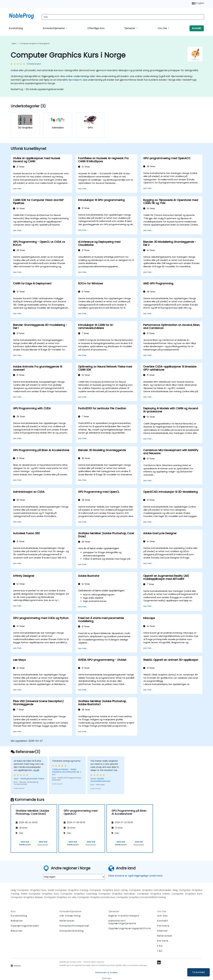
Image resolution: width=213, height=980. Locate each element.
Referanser (67, 921)
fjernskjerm (75, 80)
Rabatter (17, 921)
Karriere (163, 941)
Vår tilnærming (70, 916)
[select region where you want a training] (74, 877)
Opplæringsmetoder (25, 926)
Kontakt (197, 28)
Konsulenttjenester (54, 28)
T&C (160, 951)
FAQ (160, 946)
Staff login (107, 978)
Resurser (17, 931)
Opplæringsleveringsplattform (130, 928)
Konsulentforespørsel (74, 926)
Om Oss (163, 28)
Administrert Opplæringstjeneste (122, 922)
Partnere (163, 926)
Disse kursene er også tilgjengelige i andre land (135, 876)
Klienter (163, 931)
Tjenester (130, 28)
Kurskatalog (16, 28)
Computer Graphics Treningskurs (35, 43)
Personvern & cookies (106, 972)
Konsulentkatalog (72, 931)
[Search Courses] (123, 17)
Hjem (14, 43)
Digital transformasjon (124, 916)
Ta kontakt (199, 972)
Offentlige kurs (96, 28)
